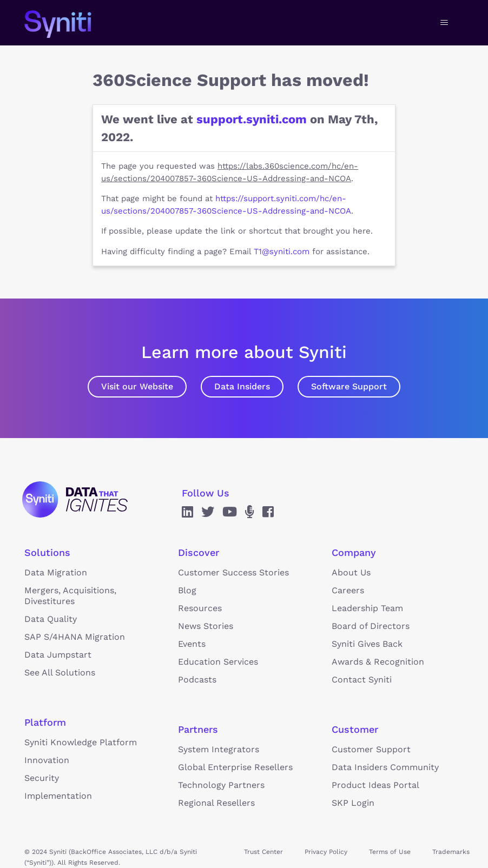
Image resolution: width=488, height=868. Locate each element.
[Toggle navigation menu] (444, 23)
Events (192, 644)
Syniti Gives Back (367, 644)
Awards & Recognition (378, 662)
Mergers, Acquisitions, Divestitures (70, 596)
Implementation (58, 796)
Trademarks (451, 852)
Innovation (47, 760)
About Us (351, 572)
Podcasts (197, 680)
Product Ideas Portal (375, 785)
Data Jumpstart (58, 655)
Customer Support (371, 749)
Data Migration (56, 572)
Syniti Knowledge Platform (81, 742)
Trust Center (263, 852)
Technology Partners (221, 785)
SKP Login (353, 803)
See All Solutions (60, 672)
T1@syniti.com (282, 251)
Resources (200, 608)
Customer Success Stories (233, 572)
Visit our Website (137, 386)
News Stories (206, 626)
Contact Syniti (362, 680)
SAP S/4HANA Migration (75, 637)
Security (42, 778)
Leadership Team (367, 608)
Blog (187, 590)
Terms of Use (390, 852)
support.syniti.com (252, 119)
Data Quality (51, 619)
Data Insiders (242, 386)
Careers (348, 590)
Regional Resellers (216, 803)
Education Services (218, 662)
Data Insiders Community (385, 767)
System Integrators (219, 749)
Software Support (349, 386)
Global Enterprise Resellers (235, 767)
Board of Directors (371, 626)
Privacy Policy (326, 852)
